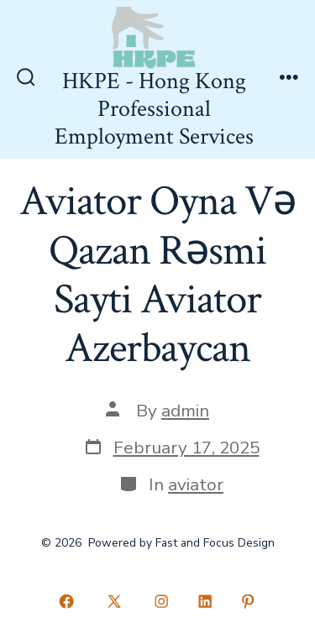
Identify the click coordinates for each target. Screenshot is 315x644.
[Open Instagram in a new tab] (162, 601)
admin (185, 411)
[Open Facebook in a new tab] (67, 601)
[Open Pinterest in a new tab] (249, 601)
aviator (196, 484)
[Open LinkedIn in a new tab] (205, 601)
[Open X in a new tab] (114, 601)
